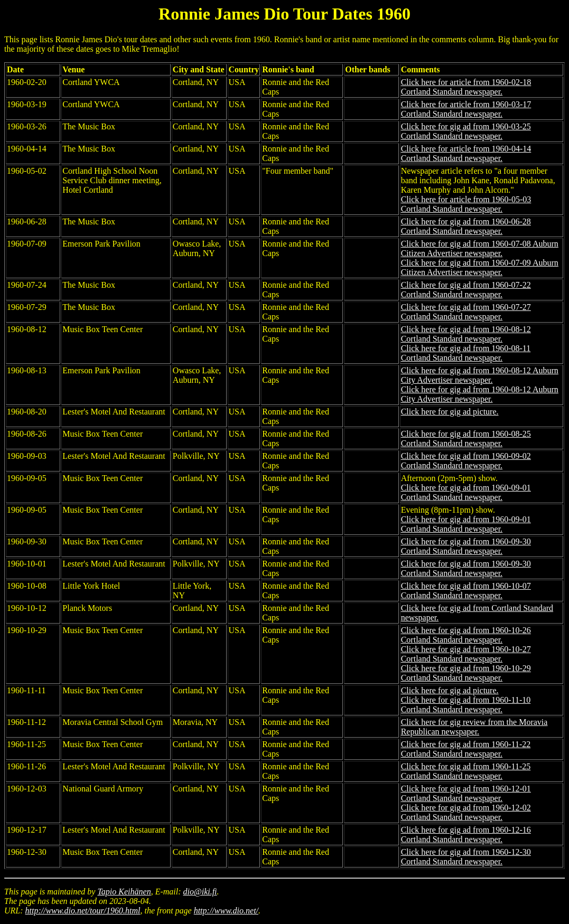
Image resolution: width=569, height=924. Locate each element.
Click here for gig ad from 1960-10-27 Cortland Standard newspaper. (466, 654)
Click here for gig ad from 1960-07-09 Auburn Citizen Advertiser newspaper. (480, 267)
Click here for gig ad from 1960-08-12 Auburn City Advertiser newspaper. (480, 375)
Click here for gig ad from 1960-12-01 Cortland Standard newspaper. (466, 793)
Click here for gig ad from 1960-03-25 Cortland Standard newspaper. (466, 131)
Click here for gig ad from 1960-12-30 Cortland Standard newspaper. (466, 857)
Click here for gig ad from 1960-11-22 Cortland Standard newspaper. (466, 749)
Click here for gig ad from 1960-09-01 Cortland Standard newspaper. (466, 492)
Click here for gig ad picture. (450, 412)
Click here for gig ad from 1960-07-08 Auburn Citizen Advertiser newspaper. (480, 248)
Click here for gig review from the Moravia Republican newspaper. (474, 727)
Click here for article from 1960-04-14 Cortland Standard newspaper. (466, 153)
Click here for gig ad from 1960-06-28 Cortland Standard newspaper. (466, 226)
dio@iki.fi (200, 892)
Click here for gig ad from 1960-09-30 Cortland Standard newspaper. (466, 546)
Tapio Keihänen (124, 892)
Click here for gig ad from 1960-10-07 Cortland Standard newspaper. (466, 591)
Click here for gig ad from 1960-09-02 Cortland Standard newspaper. (466, 461)
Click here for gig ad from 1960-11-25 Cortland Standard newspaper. (466, 771)
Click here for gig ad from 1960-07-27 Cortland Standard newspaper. (466, 312)
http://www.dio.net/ (226, 911)
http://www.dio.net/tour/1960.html (83, 911)
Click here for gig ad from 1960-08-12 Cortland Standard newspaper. (466, 334)
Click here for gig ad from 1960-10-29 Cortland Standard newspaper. (466, 673)
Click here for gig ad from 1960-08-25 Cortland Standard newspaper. (466, 439)
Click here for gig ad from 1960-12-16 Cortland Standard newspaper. (466, 835)
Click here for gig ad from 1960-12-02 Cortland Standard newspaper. (466, 812)
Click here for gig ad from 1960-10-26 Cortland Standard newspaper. (466, 635)
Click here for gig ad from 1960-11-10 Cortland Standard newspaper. (466, 705)
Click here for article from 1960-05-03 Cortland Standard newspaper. (466, 204)
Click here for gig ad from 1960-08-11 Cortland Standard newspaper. (466, 353)
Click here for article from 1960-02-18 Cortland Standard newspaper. (466, 87)
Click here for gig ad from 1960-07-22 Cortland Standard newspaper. (466, 290)
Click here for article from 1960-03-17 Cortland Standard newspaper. (466, 109)
